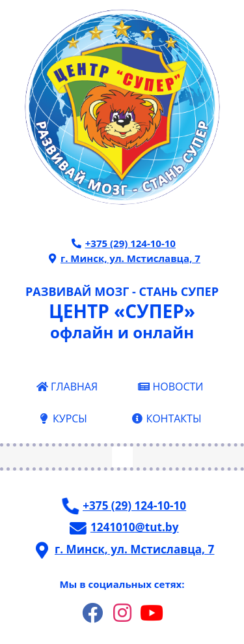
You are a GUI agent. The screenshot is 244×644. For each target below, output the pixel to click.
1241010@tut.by (124, 527)
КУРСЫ (62, 418)
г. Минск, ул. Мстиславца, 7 (123, 258)
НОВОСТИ (171, 387)
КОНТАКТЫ (167, 418)
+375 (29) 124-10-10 (123, 243)
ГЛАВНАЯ (67, 387)
